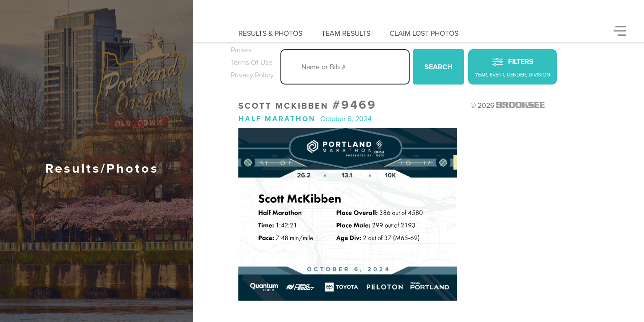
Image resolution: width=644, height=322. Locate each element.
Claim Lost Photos (424, 34)
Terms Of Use (252, 63)
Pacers (241, 50)
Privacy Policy (252, 75)
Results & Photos (270, 34)
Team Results (346, 34)
